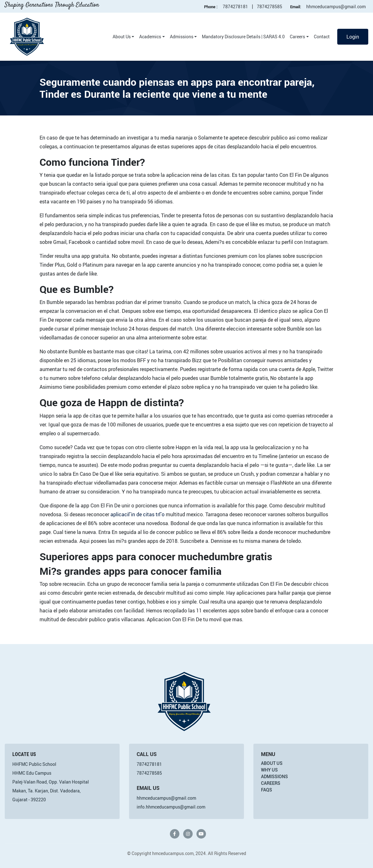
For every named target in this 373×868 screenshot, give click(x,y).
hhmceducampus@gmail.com (336, 6)
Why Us (269, 770)
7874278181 (235, 6)
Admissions (182, 37)
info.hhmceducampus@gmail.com (171, 807)
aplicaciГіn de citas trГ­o (138, 514)
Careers (297, 37)
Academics (150, 37)
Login (353, 37)
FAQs (267, 790)
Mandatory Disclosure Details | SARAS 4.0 (243, 37)
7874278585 (270, 6)
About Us (122, 37)
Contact (322, 37)
